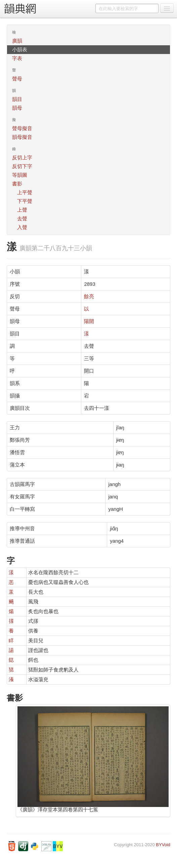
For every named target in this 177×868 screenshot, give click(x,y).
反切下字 (22, 166)
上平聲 (25, 192)
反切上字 (22, 157)
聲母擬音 (22, 128)
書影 (17, 184)
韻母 (17, 108)
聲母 (17, 79)
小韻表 (20, 49)
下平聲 (25, 201)
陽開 (89, 321)
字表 (17, 58)
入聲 (22, 227)
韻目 (17, 99)
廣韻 (17, 41)
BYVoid (163, 845)
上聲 (22, 210)
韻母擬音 (22, 137)
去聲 (22, 219)
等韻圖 (20, 175)
